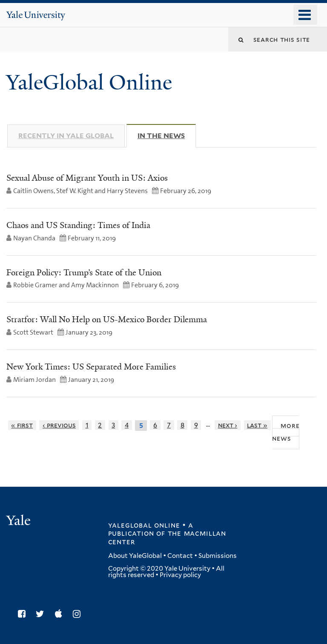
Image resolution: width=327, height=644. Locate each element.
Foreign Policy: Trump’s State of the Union (84, 272)
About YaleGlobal (135, 556)
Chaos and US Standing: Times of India (78, 225)
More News (286, 432)
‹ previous (59, 425)
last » (257, 425)
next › (228, 425)
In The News (167, 136)
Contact (180, 556)
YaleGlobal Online (89, 82)
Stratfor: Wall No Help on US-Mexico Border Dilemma (107, 319)
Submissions (218, 556)
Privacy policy (180, 575)
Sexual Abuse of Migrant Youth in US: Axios (87, 178)
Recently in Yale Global (66, 136)
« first (22, 425)
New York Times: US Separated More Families (91, 367)
